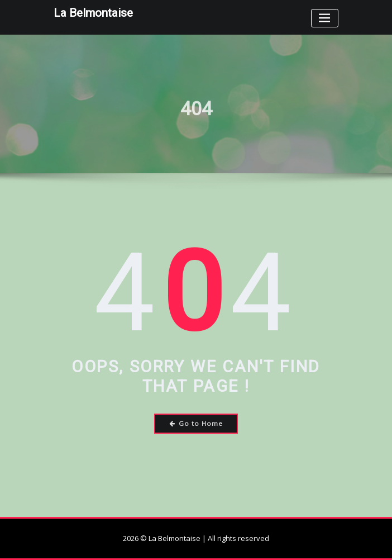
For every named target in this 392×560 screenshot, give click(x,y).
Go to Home (196, 423)
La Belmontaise (93, 13)
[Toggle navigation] (325, 18)
